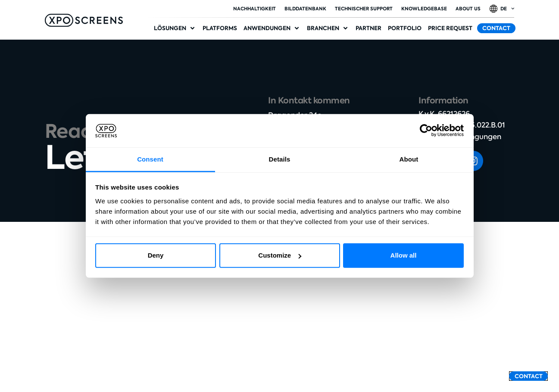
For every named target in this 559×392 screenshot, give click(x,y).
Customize (280, 255)
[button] (175, 28)
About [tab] (409, 159)
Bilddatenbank (305, 9)
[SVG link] (84, 20)
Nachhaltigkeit (255, 9)
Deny (156, 255)
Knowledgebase (424, 9)
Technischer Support (364, 9)
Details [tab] (280, 159)
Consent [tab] (150, 159)
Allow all (404, 255)
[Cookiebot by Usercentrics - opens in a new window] (426, 131)
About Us (468, 9)
